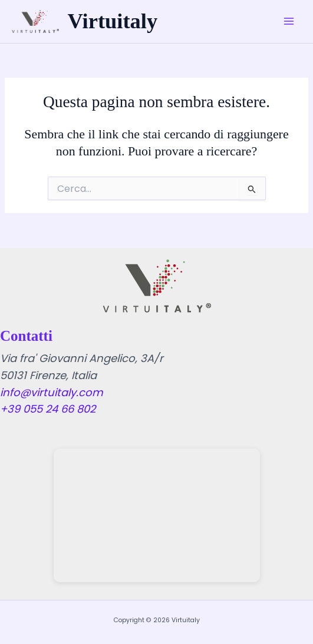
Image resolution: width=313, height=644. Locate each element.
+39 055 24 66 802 (48, 409)
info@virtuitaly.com (52, 392)
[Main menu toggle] (289, 22)
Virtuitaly (113, 21)
